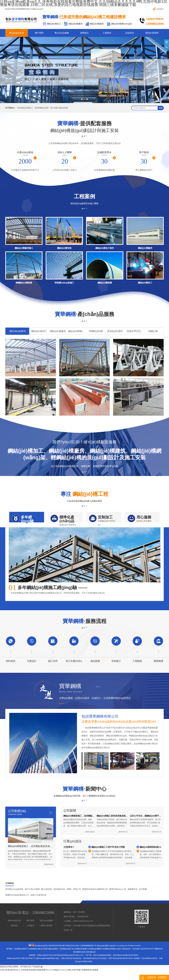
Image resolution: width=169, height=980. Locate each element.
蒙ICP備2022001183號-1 (71, 954)
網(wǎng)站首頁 (17, 33)
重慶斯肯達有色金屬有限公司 (95, 898)
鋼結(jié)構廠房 (58, 331)
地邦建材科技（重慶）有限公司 (67, 898)
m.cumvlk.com (122, 954)
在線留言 (158, 9)
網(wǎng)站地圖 (102, 954)
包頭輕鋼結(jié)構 (41, 108)
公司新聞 (70, 819)
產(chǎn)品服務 (62, 33)
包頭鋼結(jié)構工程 (67, 957)
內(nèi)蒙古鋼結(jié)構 (59, 108)
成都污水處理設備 (38, 903)
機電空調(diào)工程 (118, 898)
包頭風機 (143, 898)
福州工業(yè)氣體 (32, 898)
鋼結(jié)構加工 (39, 331)
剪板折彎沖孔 (134, 331)
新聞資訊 (84, 33)
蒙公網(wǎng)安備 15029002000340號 (48, 954)
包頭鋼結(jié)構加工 (25, 108)
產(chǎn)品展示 (18, 331)
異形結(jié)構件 (115, 331)
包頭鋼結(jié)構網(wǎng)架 (112, 957)
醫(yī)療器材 (46, 898)
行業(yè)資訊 (72, 850)
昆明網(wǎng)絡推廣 (14, 898)
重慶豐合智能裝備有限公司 (17, 903)
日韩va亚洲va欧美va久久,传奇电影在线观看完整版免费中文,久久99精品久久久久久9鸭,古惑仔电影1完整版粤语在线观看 (49, 978)
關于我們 (39, 33)
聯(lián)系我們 (152, 33)
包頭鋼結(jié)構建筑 (95, 957)
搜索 (161, 108)
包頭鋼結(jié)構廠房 (81, 957)
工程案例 (107, 33)
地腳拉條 (153, 331)
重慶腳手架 (132, 898)
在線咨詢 (130, 33)
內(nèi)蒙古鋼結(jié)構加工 (50, 957)
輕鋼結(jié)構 (96, 331)
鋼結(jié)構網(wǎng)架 (77, 331)
